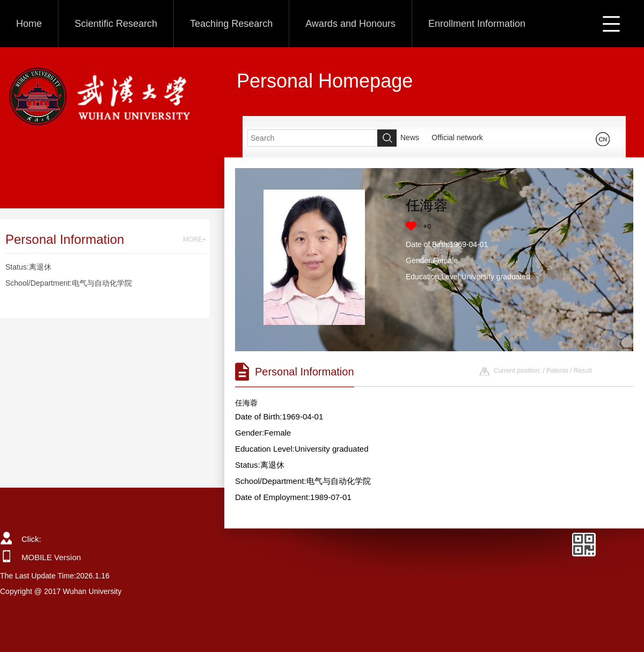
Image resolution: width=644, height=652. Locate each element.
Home (29, 24)
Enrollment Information (477, 24)
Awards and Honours (350, 24)
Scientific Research (116, 24)
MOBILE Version (51, 557)
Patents (557, 371)
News (410, 137)
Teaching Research (231, 24)
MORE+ (195, 240)
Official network (457, 137)
